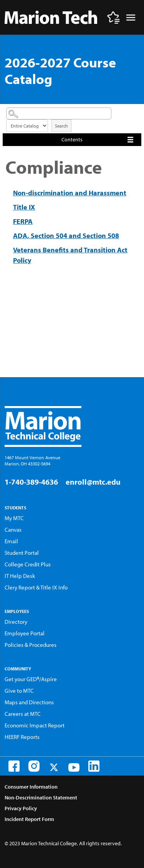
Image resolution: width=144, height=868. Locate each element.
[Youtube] (74, 767)
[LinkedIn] (94, 766)
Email (11, 541)
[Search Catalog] (59, 113)
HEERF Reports (22, 737)
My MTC (14, 518)
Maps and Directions (29, 702)
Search (61, 126)
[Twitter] (54, 767)
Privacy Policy (21, 808)
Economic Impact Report (35, 725)
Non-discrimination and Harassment (70, 193)
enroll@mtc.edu (93, 482)
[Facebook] (14, 766)
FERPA (23, 221)
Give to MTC (19, 691)
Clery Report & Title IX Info (36, 587)
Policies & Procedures (31, 645)
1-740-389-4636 (31, 482)
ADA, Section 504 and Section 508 (66, 236)
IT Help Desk (20, 576)
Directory (16, 622)
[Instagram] (34, 766)
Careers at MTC (23, 714)
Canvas (13, 530)
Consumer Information (31, 787)
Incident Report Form (29, 819)
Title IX (24, 207)
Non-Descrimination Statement (41, 797)
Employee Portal (25, 633)
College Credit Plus (28, 564)
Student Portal (22, 553)
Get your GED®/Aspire (31, 679)
